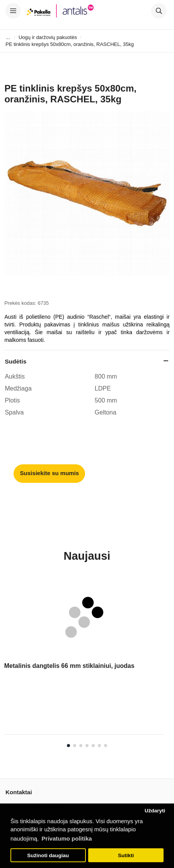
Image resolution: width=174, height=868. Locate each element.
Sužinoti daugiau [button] (48, 855)
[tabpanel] (84, 659)
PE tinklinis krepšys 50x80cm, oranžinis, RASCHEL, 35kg (70, 44)
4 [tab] (87, 746)
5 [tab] (93, 746)
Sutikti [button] (126, 855)
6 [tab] (99, 746)
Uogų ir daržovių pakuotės (48, 37)
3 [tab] (81, 746)
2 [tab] (75, 746)
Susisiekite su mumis (50, 473)
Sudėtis (15, 361)
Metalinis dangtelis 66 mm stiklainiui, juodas (69, 666)
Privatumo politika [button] (67, 838)
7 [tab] (106, 746)
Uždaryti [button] (155, 811)
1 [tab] (68, 746)
